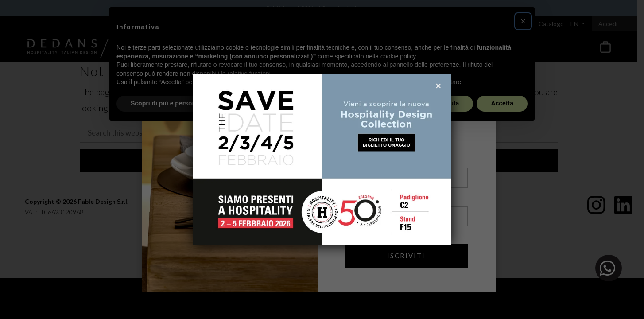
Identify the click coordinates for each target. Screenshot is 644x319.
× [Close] (438, 86)
